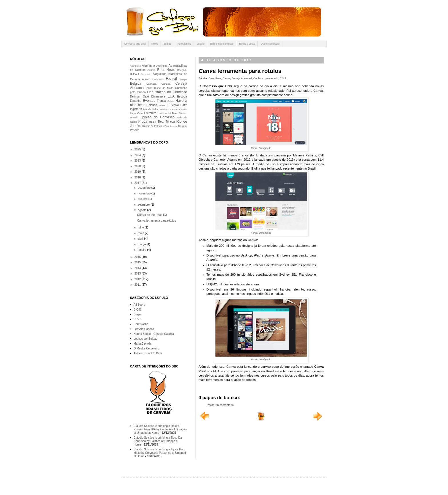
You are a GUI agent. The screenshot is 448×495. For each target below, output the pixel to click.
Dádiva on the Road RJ (152, 215)
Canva (227, 78)
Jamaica (163, 109)
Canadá (166, 84)
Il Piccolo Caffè (177, 105)
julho (141, 227)
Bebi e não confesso (222, 44)
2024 (138, 155)
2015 (138, 262)
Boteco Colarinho (153, 79)
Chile (150, 88)
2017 (138, 183)
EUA (171, 96)
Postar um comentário (220, 405)
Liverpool (162, 113)
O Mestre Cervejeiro (146, 348)
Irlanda (147, 109)
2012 (138, 279)
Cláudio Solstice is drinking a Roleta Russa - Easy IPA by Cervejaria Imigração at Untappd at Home (160, 429)
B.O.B (138, 310)
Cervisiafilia (141, 324)
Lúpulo (201, 44)
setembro (144, 205)
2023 (138, 161)
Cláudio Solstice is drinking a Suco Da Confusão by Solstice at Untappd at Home (158, 441)
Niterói (134, 118)
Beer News (215, 78)
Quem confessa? (270, 44)
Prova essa (147, 122)
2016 (138, 257)
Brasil (171, 79)
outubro (143, 199)
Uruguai (183, 126)
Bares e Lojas (247, 44)
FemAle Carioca (144, 329)
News (155, 44)
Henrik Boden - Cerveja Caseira (154, 334)
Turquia (174, 126)
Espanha (136, 101)
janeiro (142, 250)
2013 (138, 274)
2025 (138, 149)
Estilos (168, 44)
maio (141, 233)
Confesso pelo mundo (266, 78)
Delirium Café (139, 97)
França (161, 101)
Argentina (162, 66)
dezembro (144, 188)
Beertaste (146, 74)
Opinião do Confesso (157, 117)
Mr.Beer (173, 113)
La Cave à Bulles (178, 109)
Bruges (184, 80)
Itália (155, 109)
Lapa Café (136, 113)
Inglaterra (136, 109)
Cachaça (151, 84)
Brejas (138, 314)
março (142, 244)
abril (141, 239)
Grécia (171, 101)
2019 (138, 172)
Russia (146, 126)
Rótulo (283, 78)
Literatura (150, 113)
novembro (144, 193)
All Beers (139, 305)
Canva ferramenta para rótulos (157, 221)
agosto (142, 210)
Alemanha (148, 66)
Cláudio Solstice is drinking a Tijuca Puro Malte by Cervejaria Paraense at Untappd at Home (160, 453)
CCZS (138, 319)
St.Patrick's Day (160, 126)
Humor (162, 105)
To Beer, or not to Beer (148, 353)
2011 (138, 285)
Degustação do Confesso (167, 92)
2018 (138, 177)
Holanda (152, 105)
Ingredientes (184, 44)
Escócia (182, 97)
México (183, 113)
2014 (138, 268)
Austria (151, 70)
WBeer (134, 130)
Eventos (149, 101)
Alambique (135, 66)
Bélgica (136, 84)
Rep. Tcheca (166, 122)
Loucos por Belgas (146, 339)
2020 (138, 166)
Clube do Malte (164, 88)
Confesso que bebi (135, 44)
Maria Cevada (143, 344)
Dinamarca (158, 97)
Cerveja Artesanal (242, 78)
